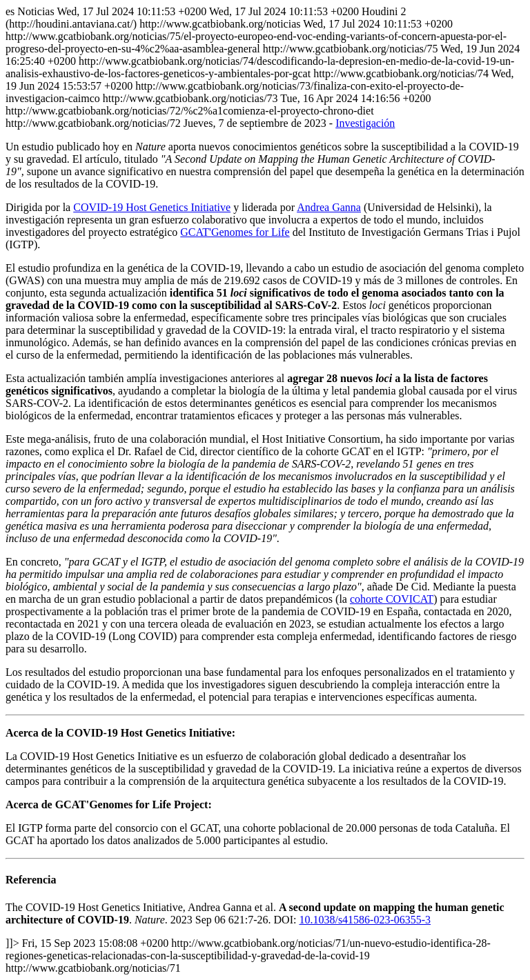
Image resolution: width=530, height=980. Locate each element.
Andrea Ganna (329, 207)
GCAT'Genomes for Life (235, 232)
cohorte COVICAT (392, 599)
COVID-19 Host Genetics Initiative (152, 207)
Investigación (365, 123)
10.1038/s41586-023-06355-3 (365, 920)
